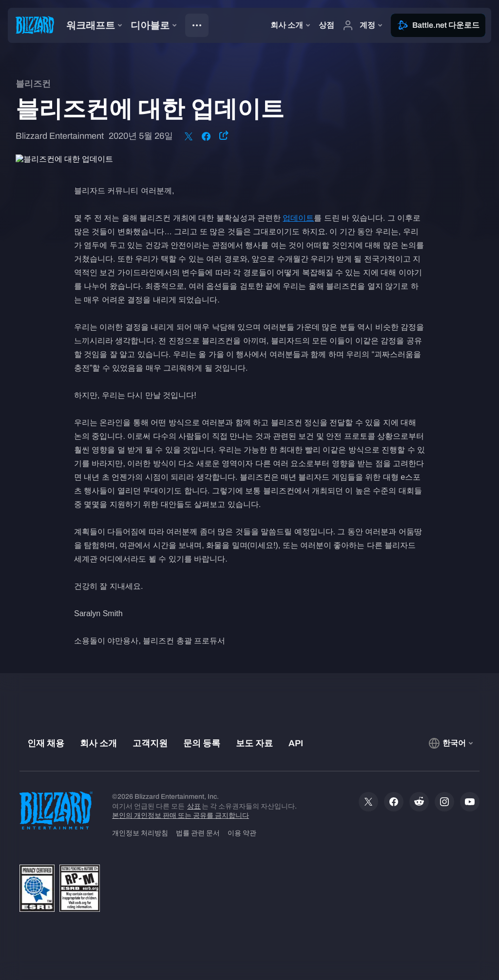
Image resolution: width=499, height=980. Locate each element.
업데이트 (298, 218)
